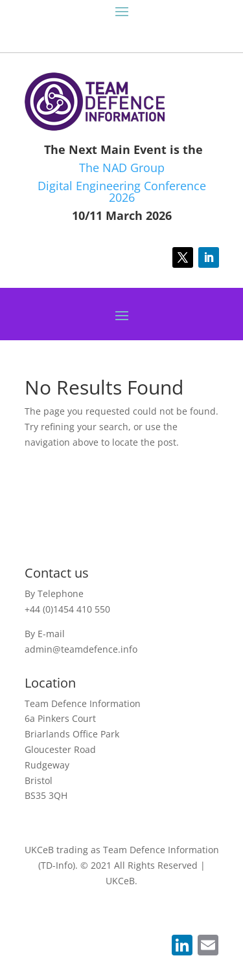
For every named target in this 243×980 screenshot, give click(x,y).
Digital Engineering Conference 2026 (122, 191)
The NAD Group (122, 168)
